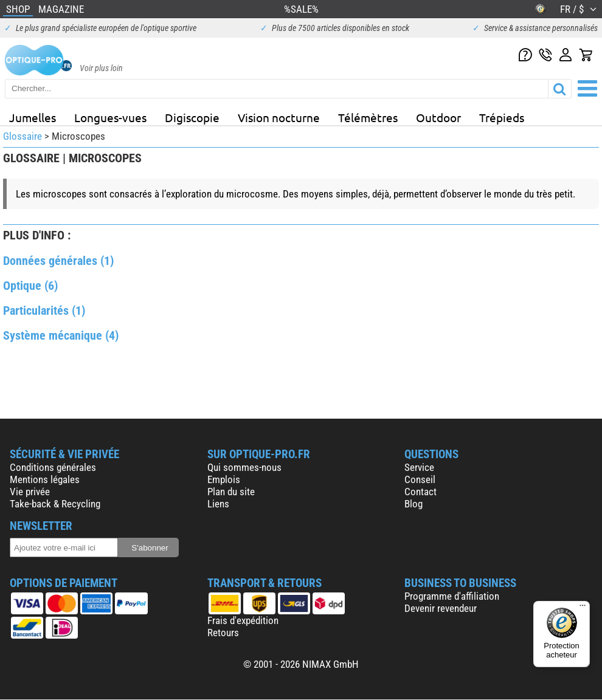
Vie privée (30, 492)
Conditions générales (53, 467)
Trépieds (502, 117)
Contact (420, 492)
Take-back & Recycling (55, 504)
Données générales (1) (58, 261)
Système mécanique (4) (61, 335)
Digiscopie (192, 117)
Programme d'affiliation (452, 596)
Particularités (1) (44, 311)
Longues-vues (110, 117)
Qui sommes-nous (244, 467)
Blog (413, 504)
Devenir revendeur (441, 608)
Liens (218, 504)
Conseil (420, 479)
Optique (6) (30, 286)
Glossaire (22, 136)
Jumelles (33, 117)
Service (419, 467)
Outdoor (438, 117)
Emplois (224, 479)
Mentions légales (45, 479)
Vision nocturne (279, 117)
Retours (223, 633)
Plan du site (231, 492)
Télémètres (368, 117)
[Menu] (583, 608)
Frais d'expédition (243, 620)
